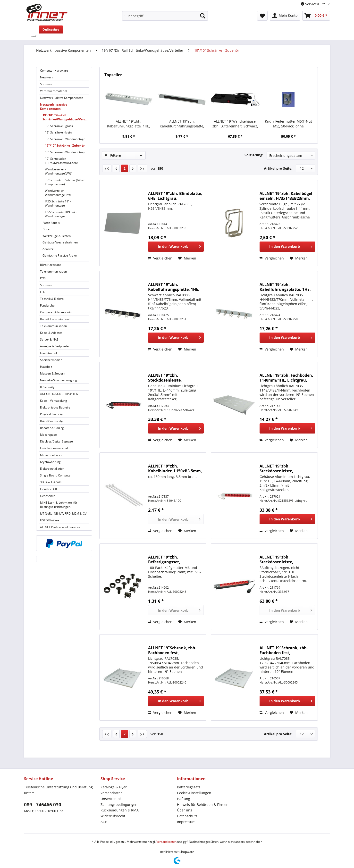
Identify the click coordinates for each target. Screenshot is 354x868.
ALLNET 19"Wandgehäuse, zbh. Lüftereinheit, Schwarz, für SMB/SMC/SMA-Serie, (235, 124)
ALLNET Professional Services (60, 527)
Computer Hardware (54, 71)
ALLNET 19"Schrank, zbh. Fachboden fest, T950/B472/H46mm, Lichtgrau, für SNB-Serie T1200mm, (172, 650)
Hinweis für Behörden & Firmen (203, 805)
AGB (104, 822)
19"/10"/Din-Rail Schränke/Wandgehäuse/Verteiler (66, 117)
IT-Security (47, 387)
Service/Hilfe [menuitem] (314, 4)
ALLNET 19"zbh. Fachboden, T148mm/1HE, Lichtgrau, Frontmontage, (286, 378)
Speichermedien (51, 360)
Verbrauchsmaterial (54, 91)
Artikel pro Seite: (278, 168)
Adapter (48, 249)
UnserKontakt (112, 799)
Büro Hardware (51, 265)
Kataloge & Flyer (114, 787)
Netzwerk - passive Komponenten (54, 107)
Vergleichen (160, 258)
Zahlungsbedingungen (119, 805)
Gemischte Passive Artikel (60, 255)
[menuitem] (165, 18)
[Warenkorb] (316, 16)
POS (43, 278)
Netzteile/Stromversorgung (59, 380)
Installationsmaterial (54, 448)
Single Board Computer (56, 475)
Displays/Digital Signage (56, 441)
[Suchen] (203, 16)
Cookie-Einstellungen (194, 793)
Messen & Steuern (53, 373)
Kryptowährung (50, 462)
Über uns (185, 810)
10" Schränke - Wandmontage (65, 152)
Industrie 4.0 (48, 489)
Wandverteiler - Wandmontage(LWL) (59, 171)
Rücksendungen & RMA (120, 810)
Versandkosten (166, 842)
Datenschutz (187, 816)
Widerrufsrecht (113, 816)
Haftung (184, 799)
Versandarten (112, 793)
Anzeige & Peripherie (54, 346)
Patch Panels (51, 223)
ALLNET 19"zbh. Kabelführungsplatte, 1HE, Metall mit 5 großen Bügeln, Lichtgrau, (287, 287)
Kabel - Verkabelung (54, 401)
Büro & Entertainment (55, 319)
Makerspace (48, 435)
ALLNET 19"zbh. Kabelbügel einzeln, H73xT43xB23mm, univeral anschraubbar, (286, 196)
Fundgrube (47, 305)
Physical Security (51, 414)
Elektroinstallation (52, 469)
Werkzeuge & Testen (57, 236)
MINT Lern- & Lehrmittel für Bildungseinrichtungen (59, 505)
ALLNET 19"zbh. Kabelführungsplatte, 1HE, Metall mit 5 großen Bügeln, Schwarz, (175, 287)
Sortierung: (254, 155)
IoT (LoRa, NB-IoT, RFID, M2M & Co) (64, 513)
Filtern (113, 155)
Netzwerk (46, 77)
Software (46, 84)
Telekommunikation (53, 271)
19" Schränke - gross (59, 126)
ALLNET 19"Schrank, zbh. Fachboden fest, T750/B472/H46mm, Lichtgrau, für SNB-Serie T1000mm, (284, 650)
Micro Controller (51, 455)
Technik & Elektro (52, 299)
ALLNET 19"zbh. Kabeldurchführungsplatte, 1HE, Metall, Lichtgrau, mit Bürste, (182, 124)
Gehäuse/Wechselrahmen (60, 242)
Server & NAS (49, 339)
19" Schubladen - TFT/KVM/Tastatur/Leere (61, 161)
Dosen (47, 229)
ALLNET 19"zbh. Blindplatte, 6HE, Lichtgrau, (175, 196)
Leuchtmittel (48, 353)
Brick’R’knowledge (52, 421)
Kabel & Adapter (51, 333)
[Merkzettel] (262, 16)
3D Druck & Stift (51, 482)
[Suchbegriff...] (165, 16)
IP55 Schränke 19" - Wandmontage (58, 203)
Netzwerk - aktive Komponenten (62, 98)
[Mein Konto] (285, 16)
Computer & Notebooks (56, 312)
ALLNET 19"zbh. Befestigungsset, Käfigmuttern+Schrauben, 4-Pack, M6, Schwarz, (176, 559)
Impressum (186, 822)
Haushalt (46, 367)
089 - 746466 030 (43, 805)
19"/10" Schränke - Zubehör (65, 146)
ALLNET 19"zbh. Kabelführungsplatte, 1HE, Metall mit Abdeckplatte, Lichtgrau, (129, 124)
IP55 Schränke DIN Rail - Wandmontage (61, 214)
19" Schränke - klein (58, 132)
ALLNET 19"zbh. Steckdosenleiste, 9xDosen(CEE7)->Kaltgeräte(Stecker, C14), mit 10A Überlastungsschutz (175, 378)
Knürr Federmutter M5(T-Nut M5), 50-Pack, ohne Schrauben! (288, 124)
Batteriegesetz (189, 787)
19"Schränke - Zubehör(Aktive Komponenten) (65, 182)
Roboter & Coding (52, 428)
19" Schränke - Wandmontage (65, 139)
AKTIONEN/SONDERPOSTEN (59, 394)
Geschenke (48, 496)
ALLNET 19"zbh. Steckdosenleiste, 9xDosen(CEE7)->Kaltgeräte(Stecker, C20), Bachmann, (284, 559)
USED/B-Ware (50, 520)
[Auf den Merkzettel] (187, 258)
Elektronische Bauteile (55, 407)
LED (43, 292)
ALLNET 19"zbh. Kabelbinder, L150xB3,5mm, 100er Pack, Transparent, (175, 468)
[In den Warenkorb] (176, 247)
